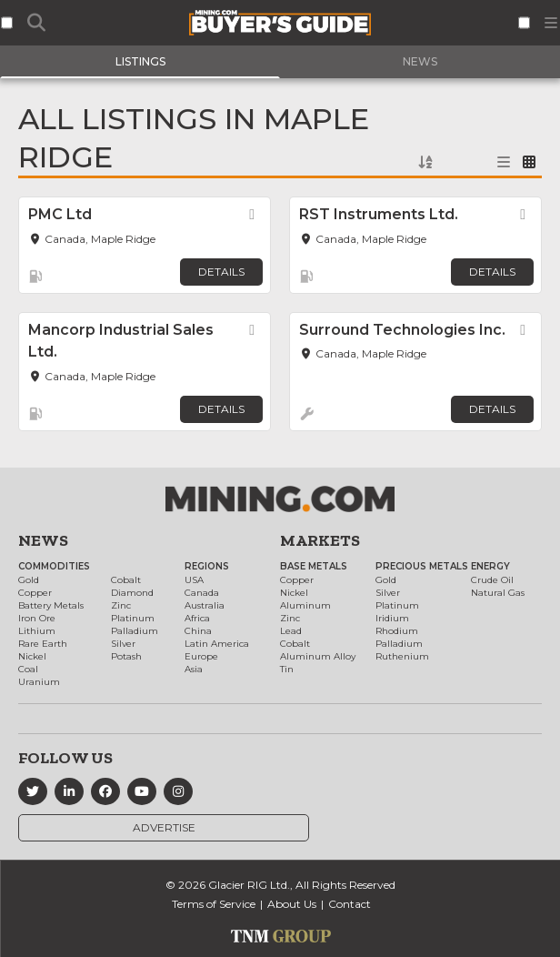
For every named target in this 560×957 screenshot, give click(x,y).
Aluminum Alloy (318, 656)
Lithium (37, 631)
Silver (123, 644)
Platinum (133, 618)
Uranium (39, 682)
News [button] (43, 540)
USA (194, 580)
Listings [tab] (140, 61)
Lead (291, 631)
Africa (197, 618)
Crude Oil (492, 580)
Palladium (135, 631)
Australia (205, 605)
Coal (28, 669)
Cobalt (126, 580)
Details (221, 272)
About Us (292, 904)
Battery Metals (51, 605)
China (198, 631)
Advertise (164, 827)
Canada (202, 593)
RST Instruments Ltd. (379, 214)
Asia (194, 669)
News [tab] (420, 61)
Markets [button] (320, 540)
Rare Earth (43, 644)
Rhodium (397, 631)
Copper (35, 593)
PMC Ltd (60, 214)
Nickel (32, 656)
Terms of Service (214, 904)
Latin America (217, 644)
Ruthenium (402, 656)
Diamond (132, 593)
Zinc (121, 605)
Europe (201, 656)
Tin (287, 669)
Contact (350, 904)
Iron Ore (37, 618)
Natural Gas (498, 593)
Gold (29, 580)
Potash (126, 656)
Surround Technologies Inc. (402, 330)
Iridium (392, 618)
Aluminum (305, 605)
